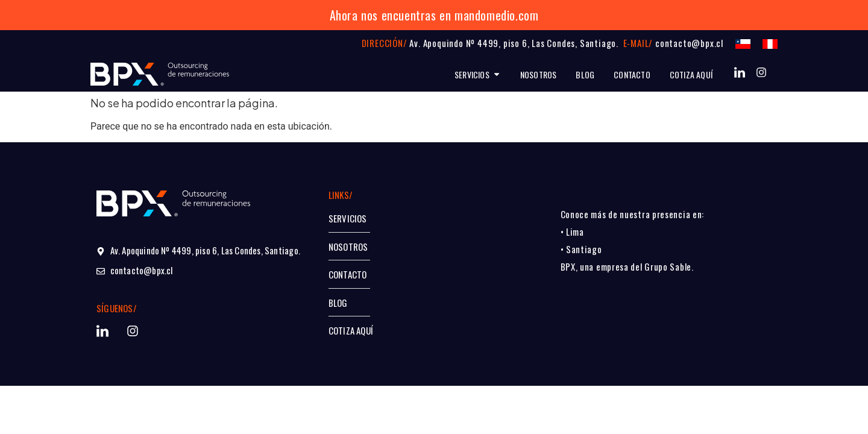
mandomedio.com (496, 15)
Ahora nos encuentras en (391, 15)
